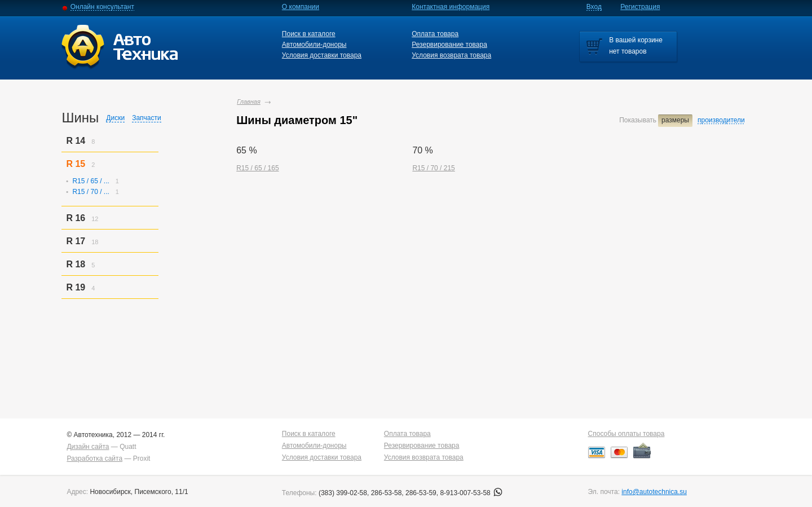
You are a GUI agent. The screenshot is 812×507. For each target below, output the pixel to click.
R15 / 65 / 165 (257, 168)
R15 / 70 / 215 (433, 168)
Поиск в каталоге (309, 34)
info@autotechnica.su (654, 492)
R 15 (76, 164)
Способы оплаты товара (626, 434)
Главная (249, 102)
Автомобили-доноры (314, 45)
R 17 (76, 241)
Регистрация (640, 7)
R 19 (76, 287)
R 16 (76, 218)
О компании (301, 7)
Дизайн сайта (88, 447)
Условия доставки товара (322, 55)
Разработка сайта (94, 458)
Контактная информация (451, 7)
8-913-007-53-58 (471, 493)
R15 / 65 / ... (91, 181)
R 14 (76, 141)
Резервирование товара (449, 45)
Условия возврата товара (451, 55)
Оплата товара (435, 34)
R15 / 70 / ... (91, 192)
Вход (594, 7)
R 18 (76, 264)
